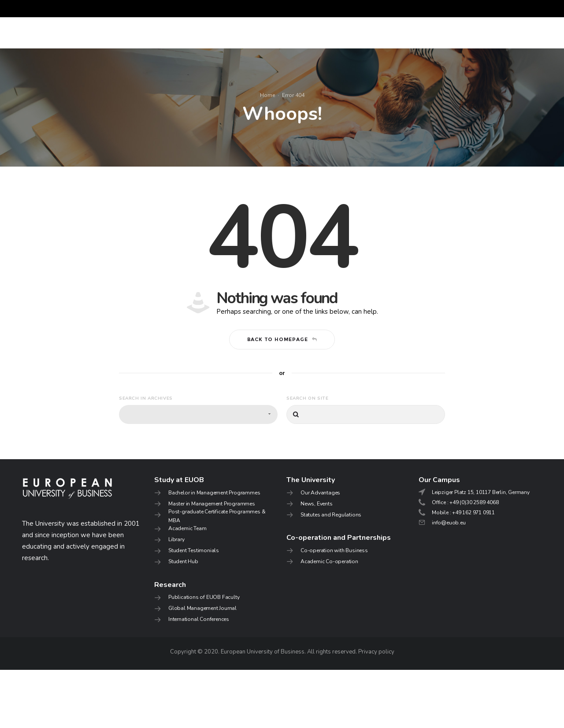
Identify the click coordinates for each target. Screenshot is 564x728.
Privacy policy (376, 710)
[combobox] (198, 473)
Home (267, 124)
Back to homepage (282, 397)
